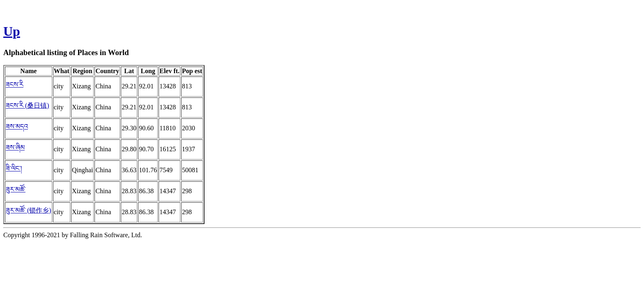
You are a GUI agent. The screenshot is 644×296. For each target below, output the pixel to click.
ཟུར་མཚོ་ (16, 189)
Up (12, 31)
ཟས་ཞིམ (15, 147)
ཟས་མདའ (17, 126)
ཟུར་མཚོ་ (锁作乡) (29, 210)
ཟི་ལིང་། (14, 168)
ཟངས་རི (15, 84)
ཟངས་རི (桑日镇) (28, 105)
